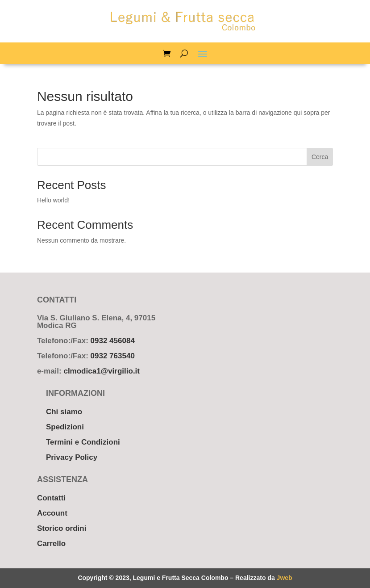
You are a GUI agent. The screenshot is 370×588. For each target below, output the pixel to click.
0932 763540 (113, 356)
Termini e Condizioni (83, 442)
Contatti (51, 498)
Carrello (51, 544)
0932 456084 (113, 341)
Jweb (285, 578)
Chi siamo (64, 412)
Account (52, 513)
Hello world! (53, 200)
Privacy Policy (72, 457)
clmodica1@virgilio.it (102, 371)
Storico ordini (62, 528)
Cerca (320, 157)
